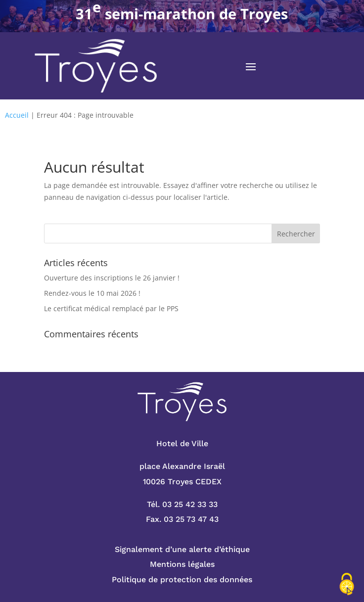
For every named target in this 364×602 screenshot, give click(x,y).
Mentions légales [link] (182, 564)
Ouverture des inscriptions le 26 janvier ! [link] (112, 278)
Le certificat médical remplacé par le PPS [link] (111, 308)
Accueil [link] (17, 115)
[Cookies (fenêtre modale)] (347, 585)
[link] (96, 66)
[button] (251, 66)
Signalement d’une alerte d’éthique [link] (182, 549)
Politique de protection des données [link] (182, 579)
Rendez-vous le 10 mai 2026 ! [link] (92, 293)
